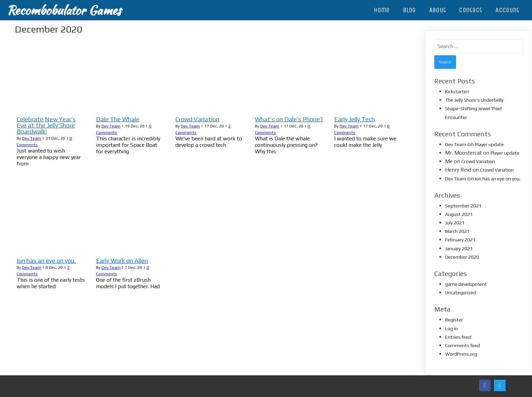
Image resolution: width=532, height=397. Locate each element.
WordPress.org (461, 354)
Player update (489, 144)
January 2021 (459, 249)
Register (454, 320)
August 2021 (459, 214)
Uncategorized (461, 293)
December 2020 (462, 257)
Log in (451, 329)
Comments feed (463, 345)
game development (466, 284)
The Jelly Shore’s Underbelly (474, 100)
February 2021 (460, 240)
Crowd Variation (478, 161)
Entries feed (458, 337)
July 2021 (455, 223)
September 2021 (463, 206)
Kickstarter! (457, 92)
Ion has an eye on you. (498, 179)
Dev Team (32, 138)
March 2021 (457, 231)
